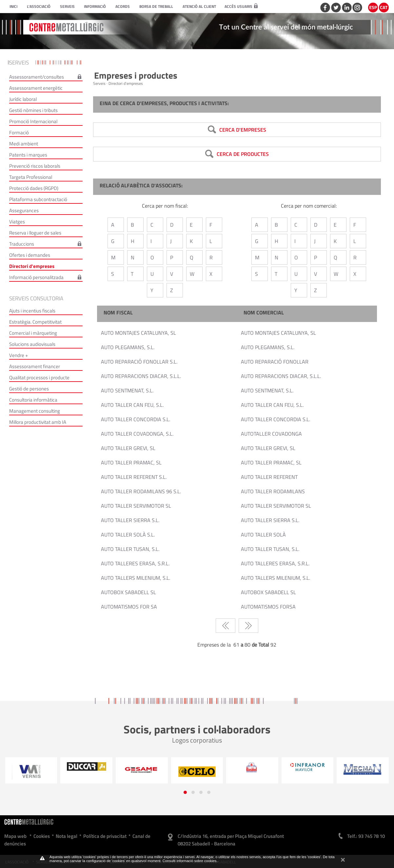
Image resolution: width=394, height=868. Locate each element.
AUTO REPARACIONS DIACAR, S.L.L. (141, 376)
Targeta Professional (31, 177)
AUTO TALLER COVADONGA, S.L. (137, 434)
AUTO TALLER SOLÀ (263, 535)
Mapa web (15, 836)
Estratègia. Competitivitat (35, 322)
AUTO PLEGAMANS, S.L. (128, 347)
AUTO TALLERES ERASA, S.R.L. (135, 563)
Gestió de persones (29, 389)
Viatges (17, 222)
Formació (19, 132)
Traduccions (22, 244)
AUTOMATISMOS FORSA (268, 607)
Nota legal (67, 836)
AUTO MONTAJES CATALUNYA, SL (138, 333)
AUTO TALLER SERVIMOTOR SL (136, 506)
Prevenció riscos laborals (35, 166)
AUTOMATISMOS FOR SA (129, 607)
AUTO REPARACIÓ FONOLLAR (275, 362)
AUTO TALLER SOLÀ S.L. (128, 535)
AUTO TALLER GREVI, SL (128, 448)
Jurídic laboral (23, 99)
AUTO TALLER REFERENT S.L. (134, 477)
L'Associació (39, 6)
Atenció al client (199, 6)
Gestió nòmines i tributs (33, 110)
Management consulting (35, 411)
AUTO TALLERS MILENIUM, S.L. (136, 578)
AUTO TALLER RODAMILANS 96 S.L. (141, 491)
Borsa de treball (156, 6)
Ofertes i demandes (30, 255)
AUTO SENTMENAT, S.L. (127, 390)
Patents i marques (28, 155)
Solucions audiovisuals (32, 344)
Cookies (42, 836)
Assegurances (24, 210)
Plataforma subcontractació (38, 199)
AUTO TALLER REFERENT (269, 477)
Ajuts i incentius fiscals (32, 311)
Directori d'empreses (32, 266)
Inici (13, 6)
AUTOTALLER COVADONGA (271, 434)
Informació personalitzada (36, 277)
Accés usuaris (241, 6)
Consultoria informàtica (33, 400)
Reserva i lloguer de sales (35, 233)
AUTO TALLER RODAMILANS (273, 491)
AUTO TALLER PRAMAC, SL (131, 462)
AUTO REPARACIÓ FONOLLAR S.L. (139, 362)
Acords (123, 6)
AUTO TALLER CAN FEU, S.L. (132, 405)
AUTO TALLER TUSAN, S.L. (130, 549)
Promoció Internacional (33, 121)
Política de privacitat (105, 836)
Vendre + (19, 355)
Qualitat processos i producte (39, 377)
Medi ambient (24, 144)
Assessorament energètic (36, 88)
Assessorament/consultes (37, 77)
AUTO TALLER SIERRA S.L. (130, 520)
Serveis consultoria (36, 298)
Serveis (67, 6)
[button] (185, 792)
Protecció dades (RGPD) (34, 188)
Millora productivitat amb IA (38, 422)
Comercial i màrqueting (33, 333)
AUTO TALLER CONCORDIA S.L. (136, 419)
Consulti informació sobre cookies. (190, 861)
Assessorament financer (35, 366)
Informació (95, 6)
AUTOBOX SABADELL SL (128, 592)
